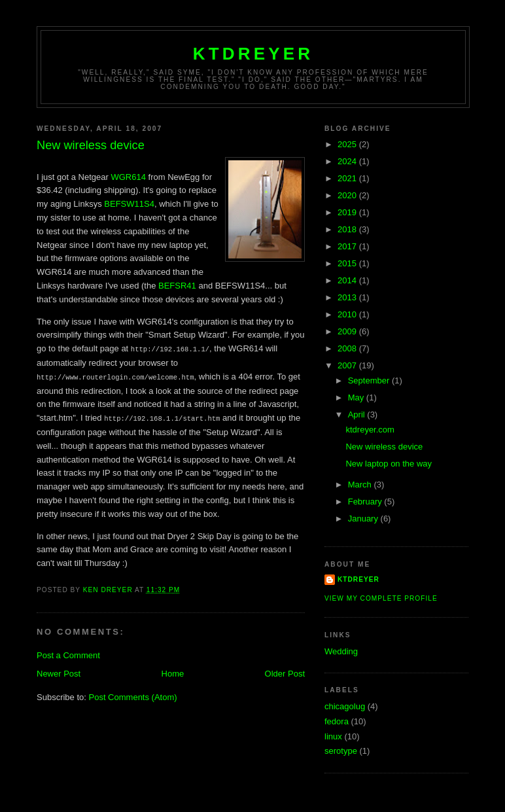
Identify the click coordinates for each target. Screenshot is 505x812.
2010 (348, 314)
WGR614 (128, 177)
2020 (348, 195)
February (366, 502)
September (370, 380)
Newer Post (59, 672)
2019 (348, 212)
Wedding (341, 651)
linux (333, 736)
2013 (348, 297)
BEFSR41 (177, 286)
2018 (348, 229)
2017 (348, 246)
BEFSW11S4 (129, 204)
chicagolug (345, 706)
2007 (348, 365)
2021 (348, 178)
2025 (348, 144)
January (364, 519)
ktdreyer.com (370, 430)
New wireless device (384, 447)
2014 (348, 280)
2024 (348, 161)
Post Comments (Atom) (133, 695)
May (357, 397)
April (358, 415)
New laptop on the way (389, 464)
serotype (341, 751)
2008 (348, 348)
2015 (348, 263)
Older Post (285, 672)
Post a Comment (68, 653)
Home (173, 672)
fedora (337, 721)
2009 (348, 331)
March (361, 485)
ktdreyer (253, 54)
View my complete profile (381, 598)
